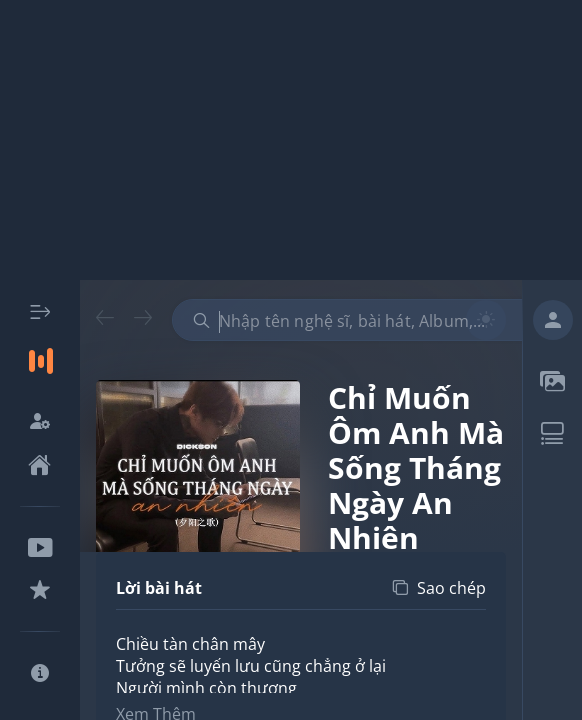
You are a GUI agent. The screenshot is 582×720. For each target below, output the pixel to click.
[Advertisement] (291, 140)
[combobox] (357, 320)
